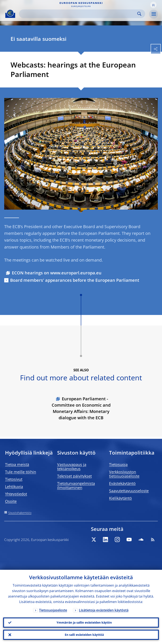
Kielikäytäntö (120, 498)
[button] (153, 5)
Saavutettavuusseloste (129, 491)
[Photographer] (154, 209)
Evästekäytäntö (122, 483)
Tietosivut (14, 479)
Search (139, 14)
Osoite (11, 501)
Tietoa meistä (17, 464)
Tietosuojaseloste (53, 610)
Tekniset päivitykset (74, 476)
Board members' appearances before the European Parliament (75, 280)
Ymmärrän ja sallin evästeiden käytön (84, 622)
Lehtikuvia (14, 487)
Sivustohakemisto (20, 513)
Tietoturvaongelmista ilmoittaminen (76, 485)
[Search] (79, 14)
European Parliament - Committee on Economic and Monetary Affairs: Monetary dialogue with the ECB (81, 408)
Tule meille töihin (21, 472)
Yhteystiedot (16, 494)
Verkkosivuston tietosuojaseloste (124, 474)
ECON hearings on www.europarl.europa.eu (57, 273)
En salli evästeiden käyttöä (84, 635)
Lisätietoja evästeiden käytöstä (104, 610)
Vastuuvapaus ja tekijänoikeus (72, 467)
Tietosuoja (118, 464)
